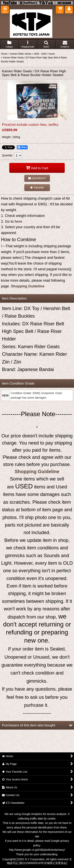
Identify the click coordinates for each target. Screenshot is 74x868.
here (18, 221)
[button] (5, 10)
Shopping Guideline (28, 286)
